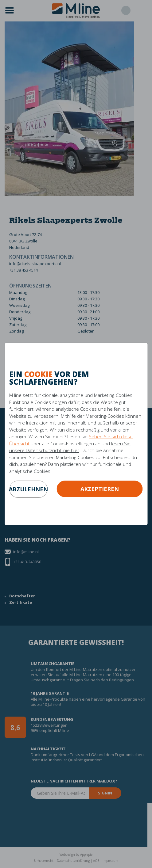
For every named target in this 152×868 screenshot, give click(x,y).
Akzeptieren (100, 489)
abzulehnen (28, 489)
